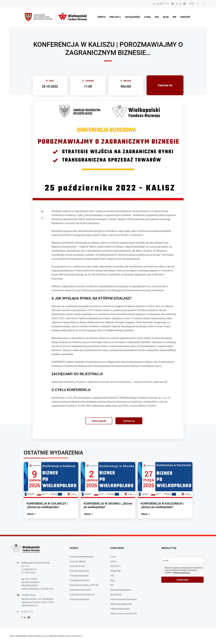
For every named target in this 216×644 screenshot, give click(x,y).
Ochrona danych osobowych (123, 599)
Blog (166, 17)
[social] (176, 4)
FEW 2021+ (115, 17)
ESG (157, 17)
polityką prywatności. (182, 572)
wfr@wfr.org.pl (28, 595)
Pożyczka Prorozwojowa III (82, 595)
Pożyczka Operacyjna (80, 599)
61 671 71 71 (163, 4)
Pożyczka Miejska (78, 561)
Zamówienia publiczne (121, 590)
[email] (182, 560)
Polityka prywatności (120, 609)
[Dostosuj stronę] (203, 5)
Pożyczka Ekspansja (79, 576)
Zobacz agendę (99, 421)
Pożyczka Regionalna (79, 571)
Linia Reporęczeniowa (80, 580)
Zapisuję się (165, 85)
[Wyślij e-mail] (172, 4)
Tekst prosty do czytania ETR (124, 614)
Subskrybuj (182, 580)
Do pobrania (116, 595)
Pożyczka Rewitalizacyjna (81, 557)
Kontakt (186, 17)
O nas (147, 17)
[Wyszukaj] (197, 4)
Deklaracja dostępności (121, 604)
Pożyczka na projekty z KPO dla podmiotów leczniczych (84, 587)
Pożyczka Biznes (77, 566)
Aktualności (133, 17)
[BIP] (191, 4)
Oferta (101, 17)
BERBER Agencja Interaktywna (70, 636)
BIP (175, 17)
